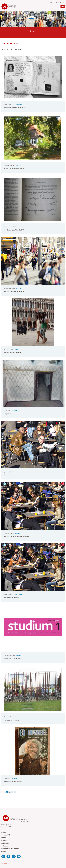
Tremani (7, 864)
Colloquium (5, 846)
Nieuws (4, 840)
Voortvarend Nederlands (10, 849)
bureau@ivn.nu (6, 825)
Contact (4, 851)
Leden (4, 838)
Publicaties (5, 843)
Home (52, 2)
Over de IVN (6, 835)
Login (58, 2)
